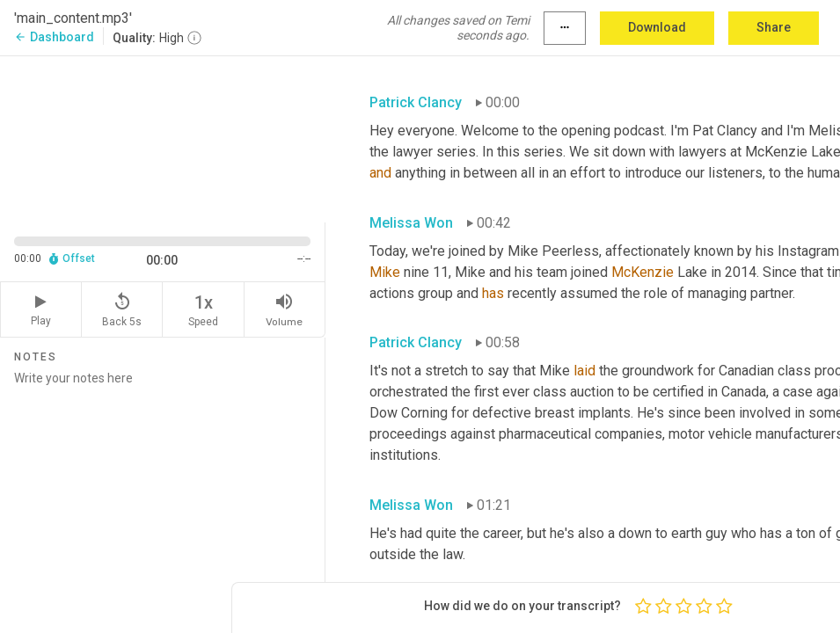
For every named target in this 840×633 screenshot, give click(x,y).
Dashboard (54, 37)
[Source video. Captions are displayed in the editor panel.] (163, 138)
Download (657, 27)
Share (774, 27)
